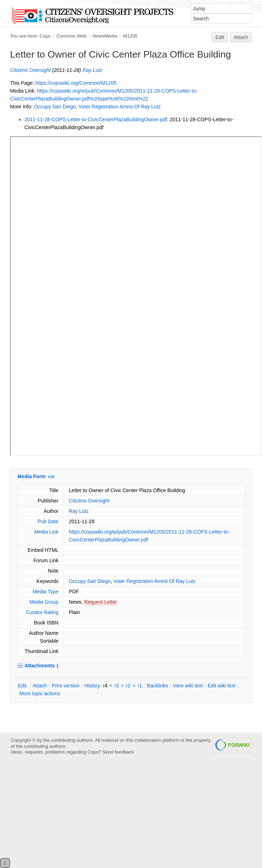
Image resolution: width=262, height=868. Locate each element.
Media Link (47, 532)
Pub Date (48, 521)
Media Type (45, 592)
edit (51, 477)
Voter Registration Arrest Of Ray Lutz (120, 107)
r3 (117, 686)
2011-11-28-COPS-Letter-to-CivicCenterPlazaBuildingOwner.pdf (96, 119)
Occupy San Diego (55, 107)
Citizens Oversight (30, 70)
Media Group (44, 602)
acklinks (157, 686)
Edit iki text (222, 686)
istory (92, 686)
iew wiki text (188, 686)
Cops (45, 36)
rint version (66, 686)
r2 (128, 686)
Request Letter (101, 602)
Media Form (32, 476)
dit (23, 686)
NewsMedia (105, 36)
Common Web (72, 36)
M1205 (130, 36)
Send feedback (118, 752)
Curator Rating (42, 612)
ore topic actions (40, 693)
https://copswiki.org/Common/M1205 (76, 83)
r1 (140, 686)
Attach (241, 37)
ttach (40, 686)
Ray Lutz (92, 70)
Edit (220, 37)
